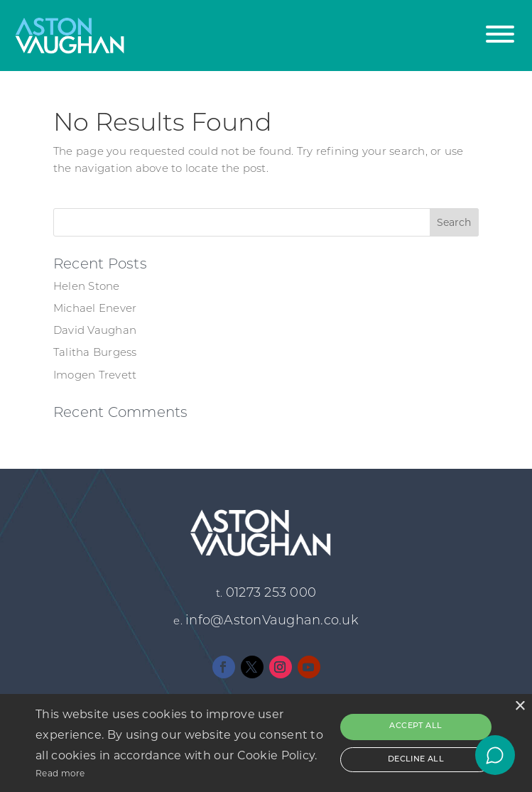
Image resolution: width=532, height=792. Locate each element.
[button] (500, 27)
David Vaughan (95, 331)
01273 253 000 (271, 593)
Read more (60, 773)
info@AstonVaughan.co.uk (272, 621)
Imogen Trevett (95, 376)
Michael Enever (95, 309)
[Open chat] (495, 755)
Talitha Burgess (95, 353)
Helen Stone (87, 287)
